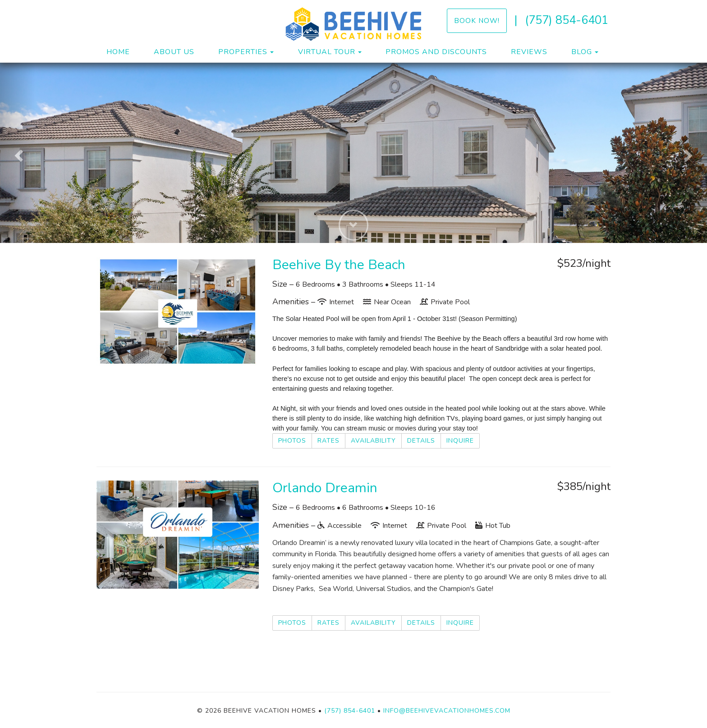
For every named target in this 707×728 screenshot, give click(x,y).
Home (118, 52)
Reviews (529, 52)
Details (421, 441)
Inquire (460, 441)
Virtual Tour (327, 52)
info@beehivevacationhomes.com (447, 711)
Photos (292, 441)
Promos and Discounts (436, 52)
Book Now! (477, 21)
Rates (328, 441)
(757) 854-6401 (567, 20)
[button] (18, 153)
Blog (582, 52)
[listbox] (353, 153)
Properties (243, 52)
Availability (373, 441)
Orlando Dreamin (325, 488)
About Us (174, 52)
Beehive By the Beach (339, 265)
